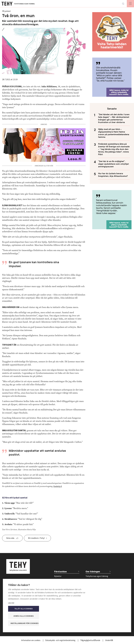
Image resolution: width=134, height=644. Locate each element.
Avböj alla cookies (110, 616)
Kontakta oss (92, 593)
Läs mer (11, 624)
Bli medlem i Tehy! (36, 538)
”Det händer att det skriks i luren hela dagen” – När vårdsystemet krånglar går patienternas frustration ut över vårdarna (114, 118)
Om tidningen (93, 572)
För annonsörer (93, 585)
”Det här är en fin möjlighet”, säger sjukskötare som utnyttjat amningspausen (113, 164)
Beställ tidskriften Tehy (96, 598)
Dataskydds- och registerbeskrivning (61, 640)
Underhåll (109, 640)
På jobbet (58, 581)
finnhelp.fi (58, 486)
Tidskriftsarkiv (92, 581)
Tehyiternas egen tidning (97, 576)
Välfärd (57, 585)
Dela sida (10, 538)
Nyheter (58, 576)
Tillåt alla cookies (110, 609)
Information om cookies (31, 640)
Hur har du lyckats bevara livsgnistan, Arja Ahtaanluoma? (113, 175)
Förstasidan (60, 572)
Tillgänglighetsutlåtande (90, 640)
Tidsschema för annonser (97, 589)
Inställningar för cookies (111, 623)
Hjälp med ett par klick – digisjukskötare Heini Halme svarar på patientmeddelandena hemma (114, 133)
